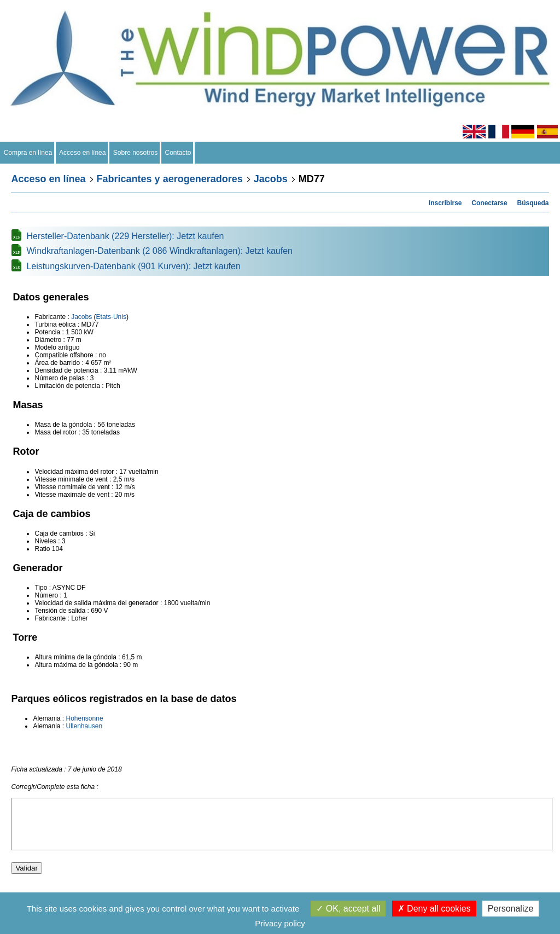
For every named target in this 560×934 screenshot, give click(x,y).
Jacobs (271, 179)
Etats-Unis (111, 317)
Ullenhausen (84, 726)
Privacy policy (280, 923)
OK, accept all (348, 909)
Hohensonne (85, 718)
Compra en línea (28, 153)
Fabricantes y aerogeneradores (170, 179)
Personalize (511, 909)
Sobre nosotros (135, 153)
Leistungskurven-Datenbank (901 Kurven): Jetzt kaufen (133, 266)
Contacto (178, 153)
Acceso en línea (83, 153)
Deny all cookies (434, 909)
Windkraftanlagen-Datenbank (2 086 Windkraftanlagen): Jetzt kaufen (159, 251)
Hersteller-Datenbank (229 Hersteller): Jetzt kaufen (125, 236)
